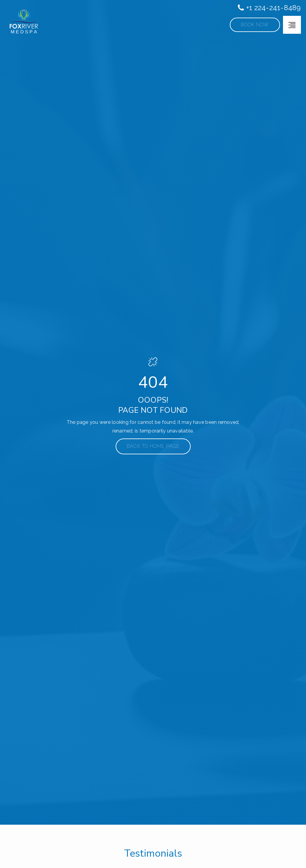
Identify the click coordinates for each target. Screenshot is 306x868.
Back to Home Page (153, 446)
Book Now (255, 25)
